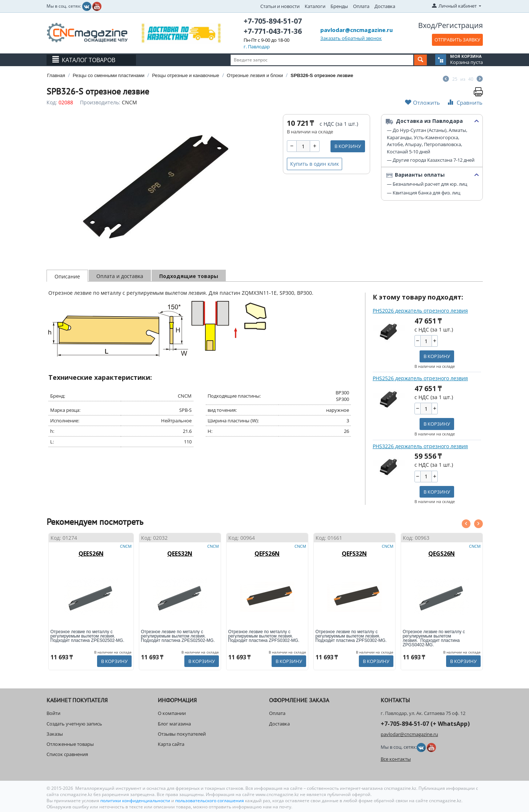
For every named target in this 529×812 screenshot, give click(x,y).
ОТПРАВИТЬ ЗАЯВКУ (457, 40)
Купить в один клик (314, 164)
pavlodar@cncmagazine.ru (356, 30)
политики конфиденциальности (136, 801)
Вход (427, 25)
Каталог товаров (89, 60)
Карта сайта (171, 744)
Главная (56, 75)
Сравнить (464, 102)
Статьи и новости (280, 6)
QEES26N (91, 554)
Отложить (422, 102)
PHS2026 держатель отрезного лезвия (420, 311)
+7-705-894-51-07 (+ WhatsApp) (425, 724)
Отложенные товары (70, 744)
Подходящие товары (189, 276)
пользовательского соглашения (210, 801)
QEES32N (180, 554)
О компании (172, 713)
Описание (67, 276)
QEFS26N (267, 554)
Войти (53, 713)
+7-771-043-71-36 (273, 31)
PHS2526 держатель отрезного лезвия (420, 378)
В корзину (348, 146)
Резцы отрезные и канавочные (186, 75)
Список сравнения (67, 754)
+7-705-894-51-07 (273, 21)
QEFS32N (354, 554)
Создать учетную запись (74, 724)
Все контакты (396, 759)
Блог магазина (174, 724)
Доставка (385, 6)
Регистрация (460, 25)
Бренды (339, 6)
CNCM (129, 102)
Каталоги (315, 6)
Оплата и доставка (120, 276)
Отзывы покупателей (182, 734)
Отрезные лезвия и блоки (255, 75)
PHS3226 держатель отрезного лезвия (420, 446)
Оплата (361, 6)
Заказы (55, 734)
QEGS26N (442, 554)
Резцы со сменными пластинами (109, 75)
